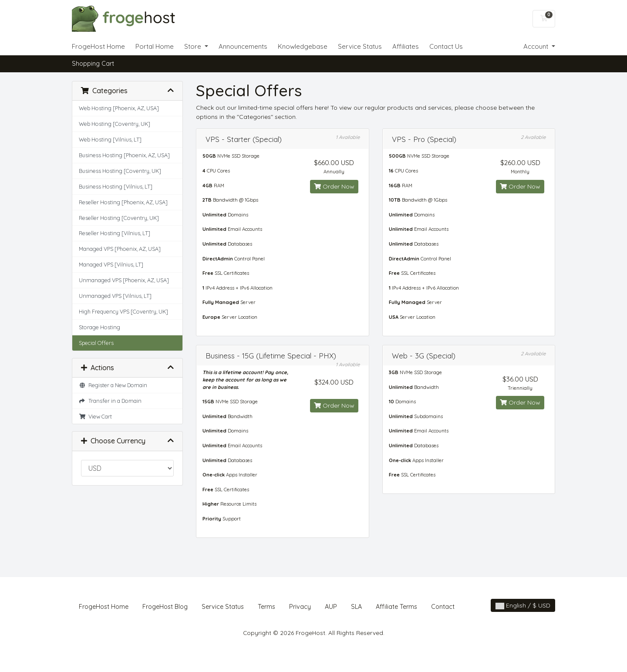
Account (537, 46)
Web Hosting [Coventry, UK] (115, 124)
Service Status (360, 46)
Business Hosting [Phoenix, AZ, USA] (124, 155)
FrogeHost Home (98, 46)
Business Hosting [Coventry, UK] (120, 171)
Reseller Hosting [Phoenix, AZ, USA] (123, 202)
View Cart (95, 416)
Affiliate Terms (396, 607)
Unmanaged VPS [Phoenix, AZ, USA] (124, 280)
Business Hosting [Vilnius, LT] (116, 186)
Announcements (243, 46)
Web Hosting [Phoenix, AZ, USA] (119, 108)
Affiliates (406, 46)
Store (194, 46)
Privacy (300, 607)
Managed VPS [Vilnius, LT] (111, 264)
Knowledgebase (303, 46)
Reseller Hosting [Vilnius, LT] (115, 233)
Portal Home (155, 46)
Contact (443, 607)
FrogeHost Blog (165, 607)
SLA (356, 607)
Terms (266, 607)
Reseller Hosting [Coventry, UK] (119, 218)
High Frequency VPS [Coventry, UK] (123, 311)
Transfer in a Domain (110, 401)
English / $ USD (523, 605)
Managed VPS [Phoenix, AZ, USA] (120, 249)
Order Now (334, 186)
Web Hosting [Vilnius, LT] (110, 139)
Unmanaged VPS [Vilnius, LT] (115, 296)
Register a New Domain (113, 385)
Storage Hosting (99, 327)
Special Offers (96, 343)
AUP (331, 607)
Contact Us (446, 46)
